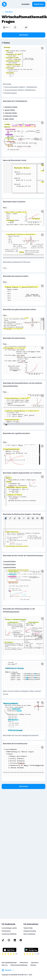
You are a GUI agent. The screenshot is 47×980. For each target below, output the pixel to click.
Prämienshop (6, 931)
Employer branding (30, 931)
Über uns (5, 965)
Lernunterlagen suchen (9, 928)
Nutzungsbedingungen (9, 963)
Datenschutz (24, 963)
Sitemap (33, 965)
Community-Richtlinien (9, 934)
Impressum (35, 963)
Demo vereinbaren (29, 934)
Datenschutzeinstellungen (19, 965)
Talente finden (28, 928)
